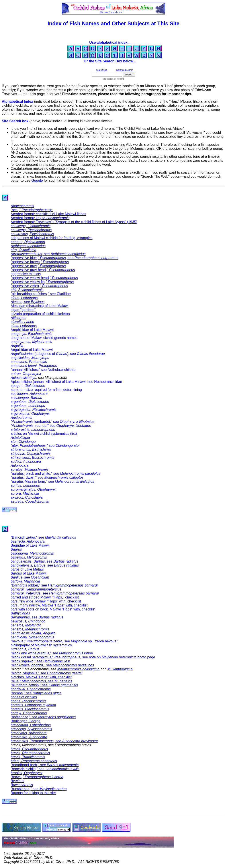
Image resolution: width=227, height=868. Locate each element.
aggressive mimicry (26, 274)
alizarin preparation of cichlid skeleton (40, 314)
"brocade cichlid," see (45, 769)
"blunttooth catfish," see (44, 685)
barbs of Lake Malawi (27, 569)
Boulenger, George (25, 721)
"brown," (37, 777)
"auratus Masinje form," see (52, 481)
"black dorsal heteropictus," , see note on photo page (83, 657)
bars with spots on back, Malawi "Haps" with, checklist (53, 609)
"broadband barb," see (45, 765)
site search (108, 79)
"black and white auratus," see (52, 653)
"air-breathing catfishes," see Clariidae (41, 294)
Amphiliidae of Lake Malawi (32, 330)
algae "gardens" (23, 310)
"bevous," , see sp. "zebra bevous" (64, 641)
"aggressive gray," (38, 266)
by (119, 79)
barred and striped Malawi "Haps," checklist (45, 597)
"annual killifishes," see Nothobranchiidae (43, 370)
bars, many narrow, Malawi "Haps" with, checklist (49, 605)
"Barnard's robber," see (54, 585)
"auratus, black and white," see (55, 473)
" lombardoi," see (53, 422)
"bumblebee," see (39, 789)
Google (37, 180)
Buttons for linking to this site (33, 793)
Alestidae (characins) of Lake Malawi (40, 306)
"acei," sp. (32, 210)
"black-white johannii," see (52, 665)
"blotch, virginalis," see (47, 673)
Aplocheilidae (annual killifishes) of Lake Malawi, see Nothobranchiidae (66, 382)
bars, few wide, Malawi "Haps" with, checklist (46, 601)
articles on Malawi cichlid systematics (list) (44, 434)
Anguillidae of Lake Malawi (32, 350)
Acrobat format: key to (40, 218)
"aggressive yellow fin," (42, 282)
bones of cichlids (24, 697)
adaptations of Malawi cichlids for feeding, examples (52, 238)
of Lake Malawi (29, 573)
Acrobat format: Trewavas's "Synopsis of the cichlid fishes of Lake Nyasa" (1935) (74, 222)
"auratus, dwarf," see (47, 477)
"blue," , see (41, 681)
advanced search (125, 70)
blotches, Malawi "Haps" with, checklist (41, 677)
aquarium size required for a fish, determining (46, 390)
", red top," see (51, 426)
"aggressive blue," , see (64, 258)
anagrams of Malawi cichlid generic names (44, 338)
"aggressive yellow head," (44, 278)
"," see (45, 446)
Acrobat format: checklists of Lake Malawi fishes (48, 214)
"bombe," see (36, 693)
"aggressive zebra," (39, 286)
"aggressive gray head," (43, 270)
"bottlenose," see (43, 717)
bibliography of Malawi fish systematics (41, 645)
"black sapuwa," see (40, 661)
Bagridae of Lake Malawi (30, 545)
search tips (102, 70)
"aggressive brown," (40, 262)
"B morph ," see (43, 537)
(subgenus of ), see (58, 354)
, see (48, 254)
